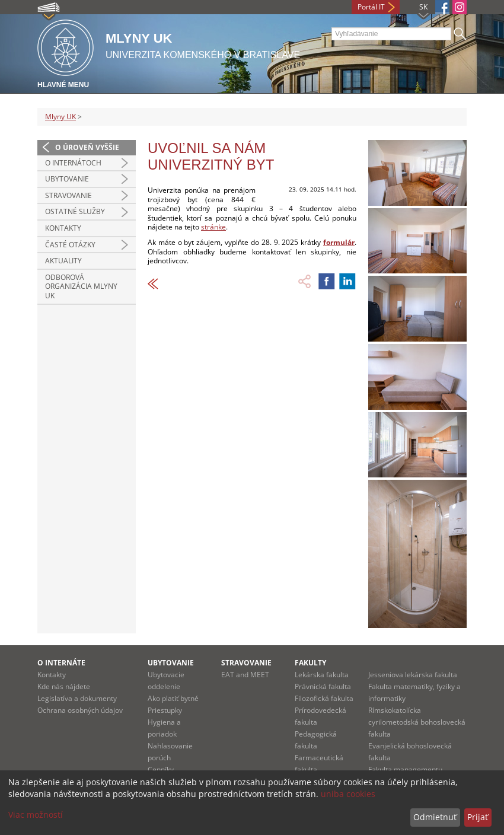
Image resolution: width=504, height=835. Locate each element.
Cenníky (161, 769)
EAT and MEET (245, 675)
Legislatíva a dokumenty (77, 698)
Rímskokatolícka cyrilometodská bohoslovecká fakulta (417, 722)
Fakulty (310, 663)
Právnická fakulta (323, 686)
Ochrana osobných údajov (80, 710)
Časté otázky (70, 245)
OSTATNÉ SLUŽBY (75, 211)
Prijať (478, 817)
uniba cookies (348, 794)
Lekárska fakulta (322, 675)
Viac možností (36, 815)
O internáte (61, 663)
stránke (213, 227)
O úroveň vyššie (87, 147)
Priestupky (165, 710)
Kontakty (63, 228)
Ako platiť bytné (173, 698)
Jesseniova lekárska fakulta (413, 675)
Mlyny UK (60, 117)
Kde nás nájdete (64, 686)
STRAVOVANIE (68, 195)
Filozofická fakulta (324, 698)
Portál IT (371, 7)
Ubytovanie (171, 663)
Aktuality (63, 261)
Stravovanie (246, 663)
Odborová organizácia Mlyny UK (81, 286)
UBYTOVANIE (67, 179)
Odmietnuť (435, 817)
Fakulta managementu (405, 769)
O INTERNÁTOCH (73, 163)
